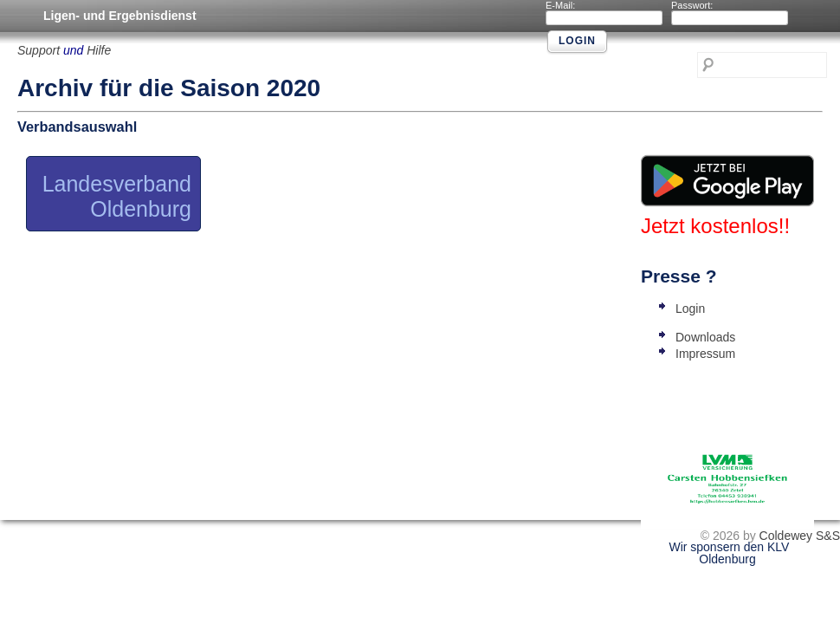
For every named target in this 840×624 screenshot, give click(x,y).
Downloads (705, 337)
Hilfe (99, 50)
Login (690, 309)
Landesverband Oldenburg (117, 196)
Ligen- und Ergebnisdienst (120, 16)
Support (39, 50)
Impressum (705, 354)
